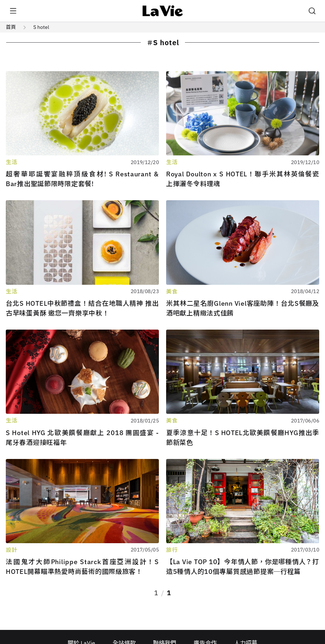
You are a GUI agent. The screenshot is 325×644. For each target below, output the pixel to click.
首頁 (11, 27)
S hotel (41, 27)
